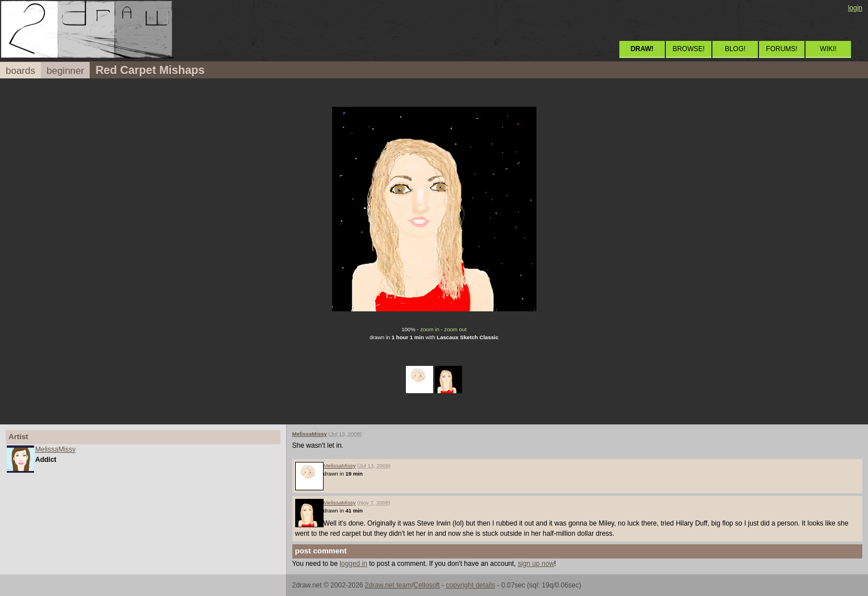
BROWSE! (689, 49)
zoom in (430, 329)
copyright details (471, 585)
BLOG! (735, 49)
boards (20, 71)
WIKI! (828, 49)
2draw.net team (388, 585)
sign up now (536, 564)
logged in (353, 564)
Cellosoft (427, 585)
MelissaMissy (55, 449)
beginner (65, 71)
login (855, 8)
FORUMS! (781, 49)
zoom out (455, 329)
